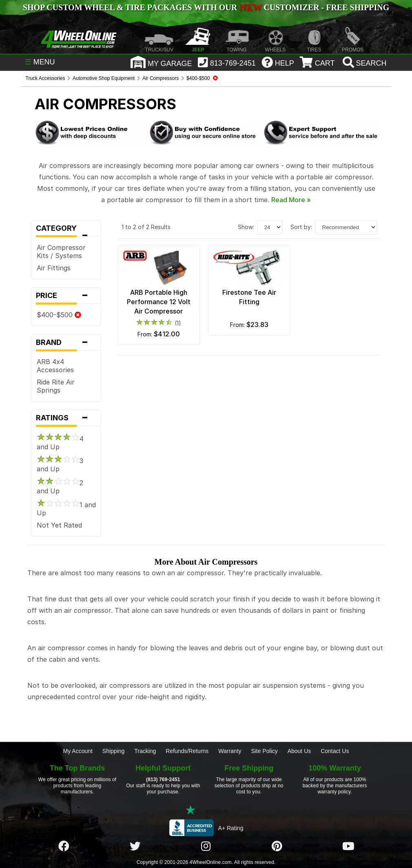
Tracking (145, 751)
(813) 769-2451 (163, 780)
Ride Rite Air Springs (56, 386)
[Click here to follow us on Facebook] (64, 846)
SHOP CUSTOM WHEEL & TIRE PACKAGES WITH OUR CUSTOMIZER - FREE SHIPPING (206, 7)
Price (66, 296)
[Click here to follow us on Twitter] (135, 846)
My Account (78, 751)
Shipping (114, 751)
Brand (66, 342)
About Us (299, 751)
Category (66, 230)
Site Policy (264, 751)
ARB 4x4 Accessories (55, 366)
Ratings (66, 418)
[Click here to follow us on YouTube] (348, 846)
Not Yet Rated (59, 525)
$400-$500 (59, 315)
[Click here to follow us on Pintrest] (277, 846)
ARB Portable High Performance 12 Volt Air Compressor (159, 302)
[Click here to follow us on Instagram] (206, 846)
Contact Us (335, 751)
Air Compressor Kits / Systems (61, 252)
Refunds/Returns (187, 751)
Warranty (230, 751)
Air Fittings (54, 268)
